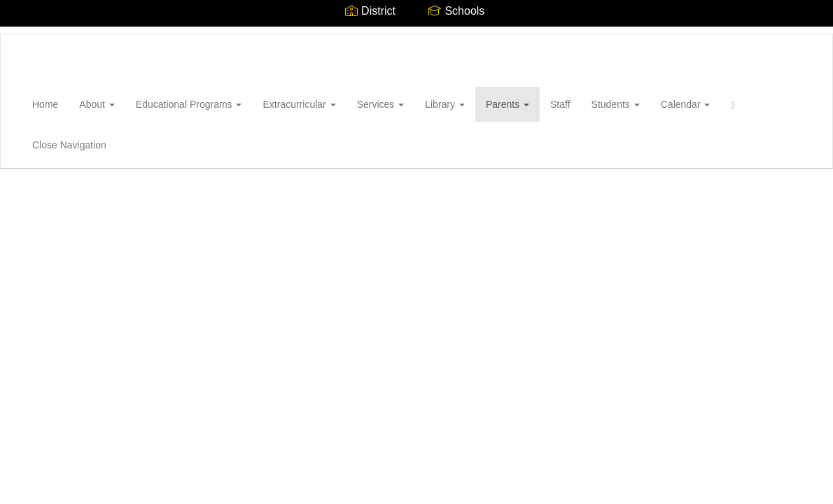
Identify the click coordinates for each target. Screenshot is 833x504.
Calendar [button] (686, 104)
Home (45, 104)
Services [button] (381, 104)
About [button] (97, 104)
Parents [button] (507, 104)
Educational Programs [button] (189, 104)
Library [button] (445, 104)
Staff (560, 104)
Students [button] (616, 104)
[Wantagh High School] (22, 34)
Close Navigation (69, 145)
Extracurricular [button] (299, 104)
